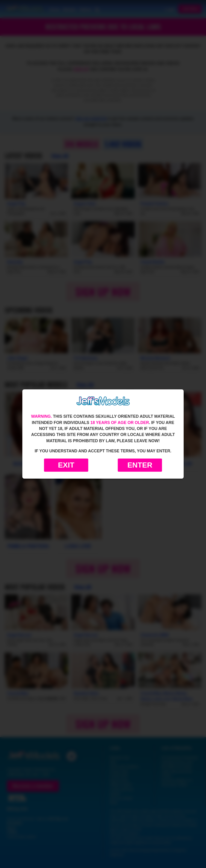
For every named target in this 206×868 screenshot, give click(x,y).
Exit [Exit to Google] (66, 465)
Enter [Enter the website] (140, 465)
